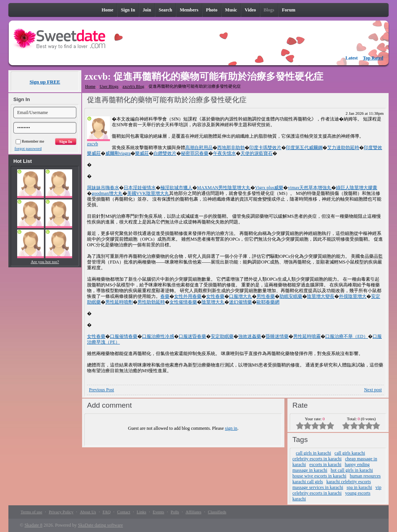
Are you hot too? (45, 262)
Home (90, 86)
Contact (124, 512)
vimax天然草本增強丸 (310, 188)
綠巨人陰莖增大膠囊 (357, 188)
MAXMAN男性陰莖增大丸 (224, 188)
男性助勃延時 (151, 302)
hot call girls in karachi (352, 470)
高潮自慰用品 (199, 148)
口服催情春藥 (124, 336)
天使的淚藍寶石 (257, 153)
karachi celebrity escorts (349, 482)
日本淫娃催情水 (140, 188)
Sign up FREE (45, 82)
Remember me (30, 141)
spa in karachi (359, 487)
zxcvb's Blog (133, 86)
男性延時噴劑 (119, 302)
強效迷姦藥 (250, 336)
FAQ (107, 512)
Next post (373, 390)
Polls (175, 512)
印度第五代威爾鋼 (304, 148)
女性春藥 (215, 296)
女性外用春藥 (188, 296)
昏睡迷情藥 (277, 336)
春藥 (165, 296)
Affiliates (193, 512)
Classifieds (217, 512)
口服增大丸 (240, 296)
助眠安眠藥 (291, 296)
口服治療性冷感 (158, 336)
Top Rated (373, 58)
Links (141, 512)
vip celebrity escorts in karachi (337, 490)
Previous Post (102, 390)
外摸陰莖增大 (353, 296)
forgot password (28, 148)
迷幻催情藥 (240, 302)
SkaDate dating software (100, 525)
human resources (365, 476)
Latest (352, 58)
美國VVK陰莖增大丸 (148, 193)
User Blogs (109, 86)
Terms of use (31, 512)
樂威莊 (142, 153)
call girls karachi (350, 453)
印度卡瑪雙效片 (265, 148)
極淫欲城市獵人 (176, 188)
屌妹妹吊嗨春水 (103, 188)
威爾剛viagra (118, 153)
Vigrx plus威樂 (269, 188)
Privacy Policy (61, 512)
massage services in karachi (318, 487)
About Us (88, 512)
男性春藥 (266, 296)
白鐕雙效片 (165, 153)
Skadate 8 (33, 525)
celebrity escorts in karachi (317, 459)
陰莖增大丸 (213, 302)
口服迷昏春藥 (192, 336)
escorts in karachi (325, 464)
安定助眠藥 (222, 336)
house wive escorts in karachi (319, 476)
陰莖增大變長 (321, 296)
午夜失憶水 (224, 153)
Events (158, 512)
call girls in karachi (313, 453)
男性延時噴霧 (307, 336)
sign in (231, 428)
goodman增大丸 (107, 193)
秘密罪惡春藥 (195, 153)
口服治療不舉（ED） (347, 336)
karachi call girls (308, 482)
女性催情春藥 (183, 302)
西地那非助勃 (231, 148)
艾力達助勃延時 (343, 148)
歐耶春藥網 (268, 302)
